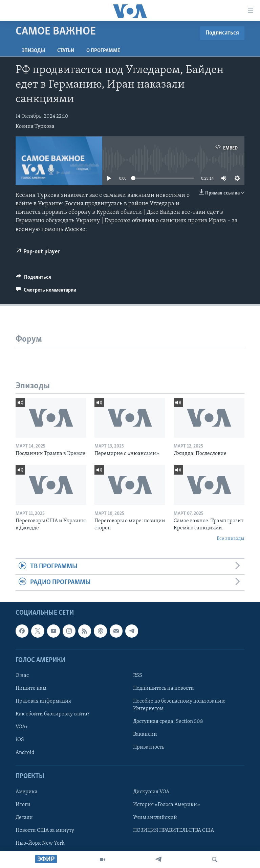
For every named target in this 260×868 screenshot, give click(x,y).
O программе (103, 51)
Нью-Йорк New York (40, 843)
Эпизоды (33, 51)
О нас (22, 676)
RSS (138, 676)
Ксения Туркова (35, 127)
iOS (20, 740)
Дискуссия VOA (151, 792)
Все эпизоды (231, 539)
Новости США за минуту (45, 830)
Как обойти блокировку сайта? (52, 714)
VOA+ (22, 727)
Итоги (23, 805)
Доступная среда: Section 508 (168, 722)
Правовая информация (43, 701)
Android (25, 753)
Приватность (149, 747)
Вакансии (145, 734)
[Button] (34, 279)
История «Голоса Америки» (167, 805)
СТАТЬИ (66, 51)
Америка (27, 792)
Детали (24, 818)
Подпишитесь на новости (164, 688)
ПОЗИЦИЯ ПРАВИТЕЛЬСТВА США (174, 830)
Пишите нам (31, 688)
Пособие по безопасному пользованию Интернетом (179, 705)
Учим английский (155, 818)
